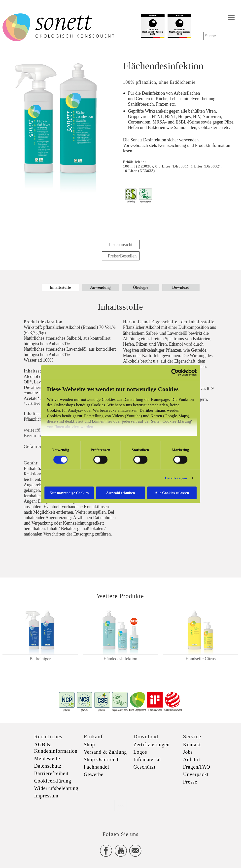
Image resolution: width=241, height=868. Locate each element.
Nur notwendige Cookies (68, 493)
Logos (140, 752)
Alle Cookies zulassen (173, 493)
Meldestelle (47, 758)
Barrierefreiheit (52, 773)
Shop (89, 744)
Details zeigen (178, 478)
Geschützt (145, 767)
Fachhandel (97, 767)
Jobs (188, 752)
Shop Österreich (102, 759)
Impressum (46, 796)
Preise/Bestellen (122, 256)
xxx (121, 805)
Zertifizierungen (152, 744)
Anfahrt (192, 759)
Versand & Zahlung (105, 752)
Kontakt (192, 744)
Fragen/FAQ (197, 767)
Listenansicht (121, 245)
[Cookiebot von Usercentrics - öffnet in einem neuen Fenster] (177, 372)
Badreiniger (40, 659)
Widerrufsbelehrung (56, 788)
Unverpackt (196, 774)
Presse (190, 782)
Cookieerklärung (53, 781)
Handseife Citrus (201, 659)
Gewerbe (94, 774)
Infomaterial (147, 759)
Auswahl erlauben (120, 493)
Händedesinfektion (120, 659)
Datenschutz (48, 766)
